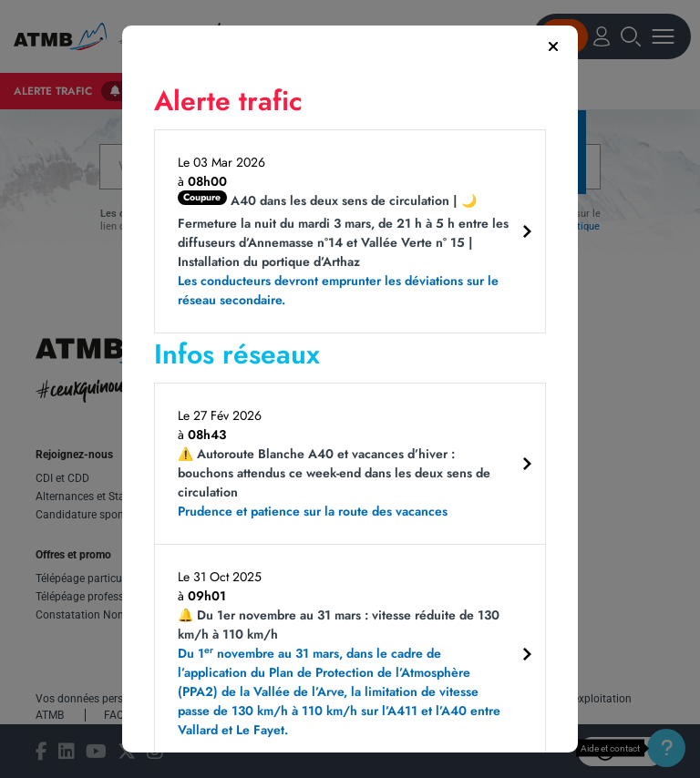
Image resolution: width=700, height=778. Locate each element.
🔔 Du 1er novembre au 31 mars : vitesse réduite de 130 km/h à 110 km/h (343, 673)
